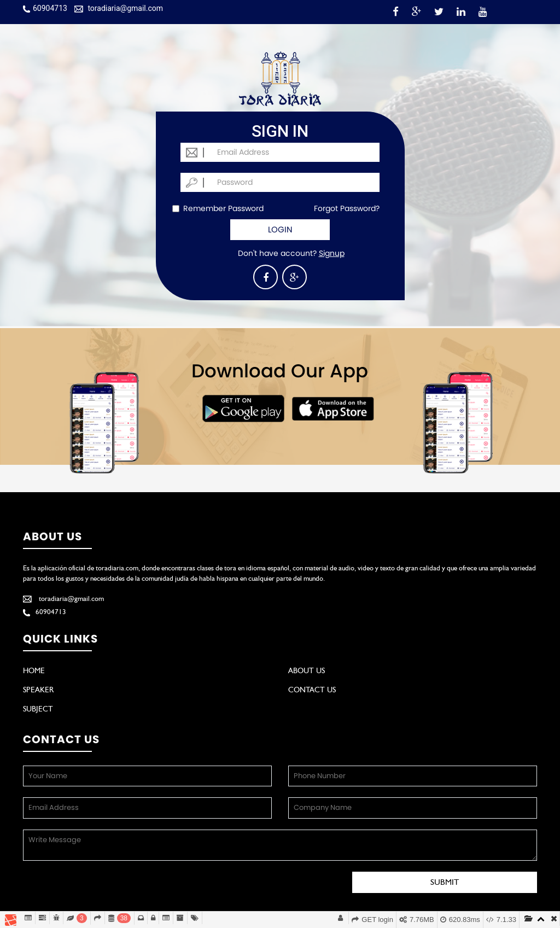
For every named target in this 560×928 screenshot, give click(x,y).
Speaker (38, 690)
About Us (307, 670)
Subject (38, 709)
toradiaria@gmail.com (119, 8)
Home (34, 670)
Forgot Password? (347, 208)
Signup (332, 253)
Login (280, 229)
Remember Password (218, 208)
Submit (445, 882)
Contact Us (312, 690)
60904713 (45, 8)
